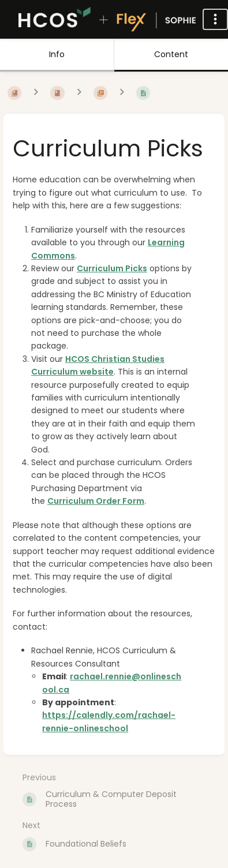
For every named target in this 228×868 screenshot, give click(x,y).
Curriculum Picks (112, 268)
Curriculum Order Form (96, 501)
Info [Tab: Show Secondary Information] (57, 54)
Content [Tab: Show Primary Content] (171, 54)
